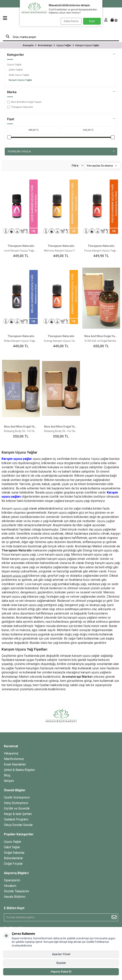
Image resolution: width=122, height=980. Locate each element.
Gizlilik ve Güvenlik (17, 808)
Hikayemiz (11, 753)
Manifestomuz (14, 759)
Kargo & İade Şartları (18, 814)
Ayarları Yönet (61, 954)
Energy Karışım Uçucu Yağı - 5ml (61, 341)
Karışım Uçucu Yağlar (20, 80)
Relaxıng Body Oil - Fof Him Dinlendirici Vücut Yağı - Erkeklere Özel (21, 431)
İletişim (9, 781)
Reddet (61, 963)
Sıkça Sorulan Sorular (18, 825)
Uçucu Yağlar (14, 65)
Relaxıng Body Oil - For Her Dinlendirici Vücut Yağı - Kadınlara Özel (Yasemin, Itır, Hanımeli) (61, 431)
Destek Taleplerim (17, 891)
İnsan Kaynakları (15, 764)
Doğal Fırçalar (13, 864)
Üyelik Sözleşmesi (17, 797)
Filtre (77, 166)
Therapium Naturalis (20, 107)
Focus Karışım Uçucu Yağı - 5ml (101, 251)
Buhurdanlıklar (13, 858)
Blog (7, 775)
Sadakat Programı (16, 819)
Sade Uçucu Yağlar (19, 75)
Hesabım (10, 886)
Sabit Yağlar (12, 847)
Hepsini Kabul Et (61, 972)
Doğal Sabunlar (14, 853)
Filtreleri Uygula (61, 151)
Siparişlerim (12, 880)
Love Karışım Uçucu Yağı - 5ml (21, 251)
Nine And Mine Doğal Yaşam (24, 102)
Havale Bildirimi (15, 897)
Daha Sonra (71, 21)
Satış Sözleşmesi (16, 803)
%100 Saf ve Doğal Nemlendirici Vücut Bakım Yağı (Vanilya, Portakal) (101, 341)
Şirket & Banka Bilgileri (19, 770)
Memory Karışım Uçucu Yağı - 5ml (61, 251)
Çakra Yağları (16, 70)
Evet (92, 21)
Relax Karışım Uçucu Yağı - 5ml (21, 341)
